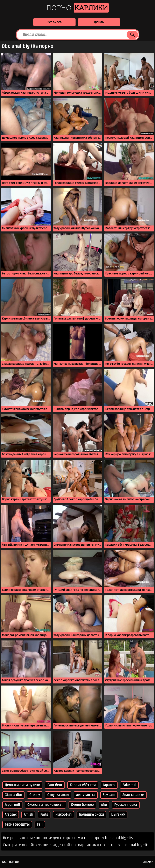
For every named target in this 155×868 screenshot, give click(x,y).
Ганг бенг (55, 785)
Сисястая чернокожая (45, 805)
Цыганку (118, 815)
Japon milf (12, 805)
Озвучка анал (58, 795)
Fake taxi (129, 785)
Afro (104, 805)
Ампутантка (86, 795)
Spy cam (109, 795)
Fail (40, 825)
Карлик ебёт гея (83, 785)
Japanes (109, 785)
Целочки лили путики (22, 785)
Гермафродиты (17, 825)
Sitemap (148, 862)
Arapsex (11, 815)
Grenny (35, 795)
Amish (28, 815)
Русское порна (126, 805)
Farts (44, 815)
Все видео (54, 22)
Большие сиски (91, 815)
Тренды (99, 22)
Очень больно (82, 805)
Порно (78, 8)
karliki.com (11, 862)
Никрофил (64, 815)
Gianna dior (13, 795)
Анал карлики (133, 795)
